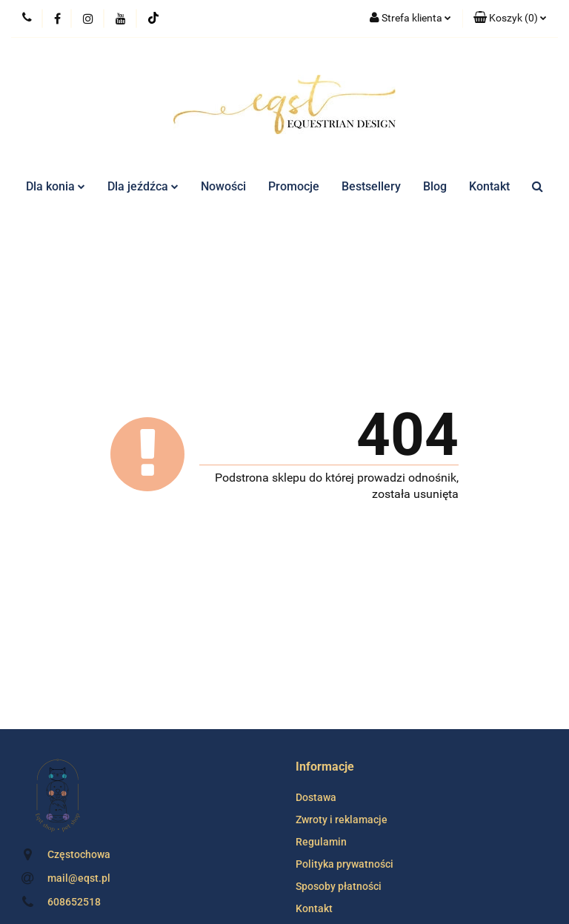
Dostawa (316, 797)
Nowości (223, 186)
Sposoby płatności (339, 886)
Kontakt (489, 186)
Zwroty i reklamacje (342, 820)
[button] (510, 19)
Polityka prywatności (345, 864)
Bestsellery (371, 186)
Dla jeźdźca (143, 186)
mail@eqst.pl (79, 878)
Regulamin (321, 842)
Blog (435, 186)
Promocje (294, 186)
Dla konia (56, 186)
